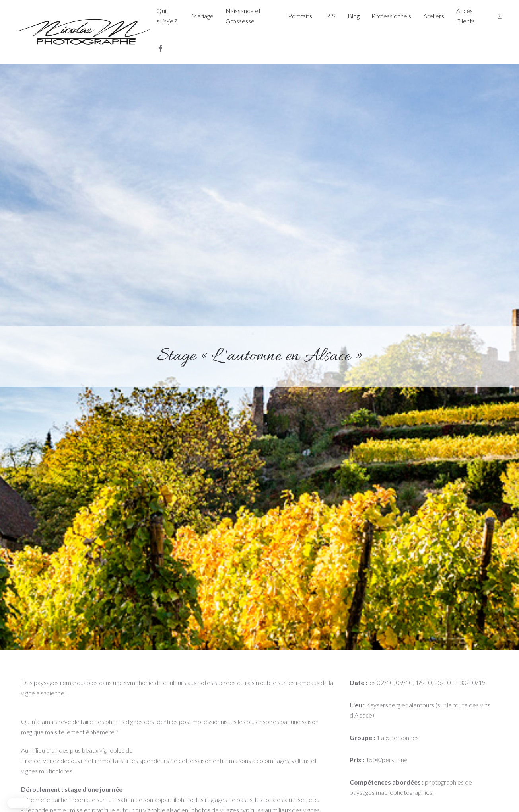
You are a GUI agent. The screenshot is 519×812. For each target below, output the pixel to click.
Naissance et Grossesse (243, 16)
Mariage (202, 16)
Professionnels (391, 16)
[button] (19, 803)
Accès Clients (466, 16)
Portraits (300, 16)
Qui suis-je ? (167, 16)
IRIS (330, 16)
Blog (354, 16)
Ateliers (434, 16)
